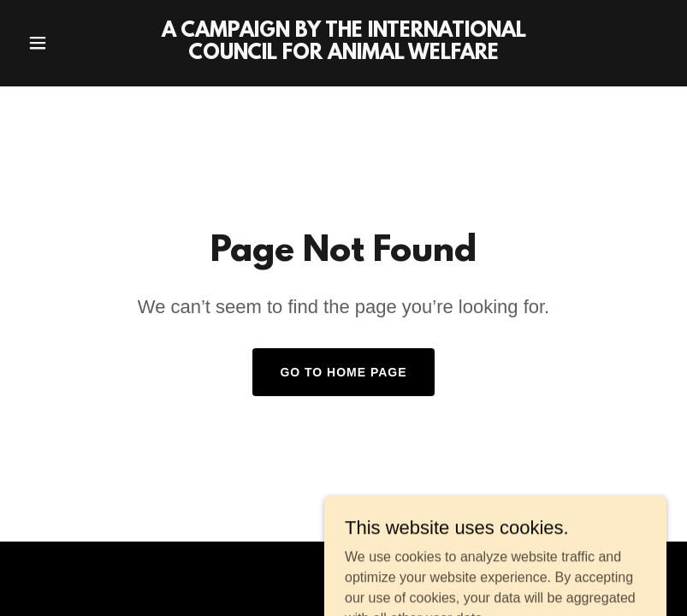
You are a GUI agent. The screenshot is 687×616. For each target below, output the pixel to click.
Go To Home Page (343, 372)
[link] (343, 54)
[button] (69, 43)
